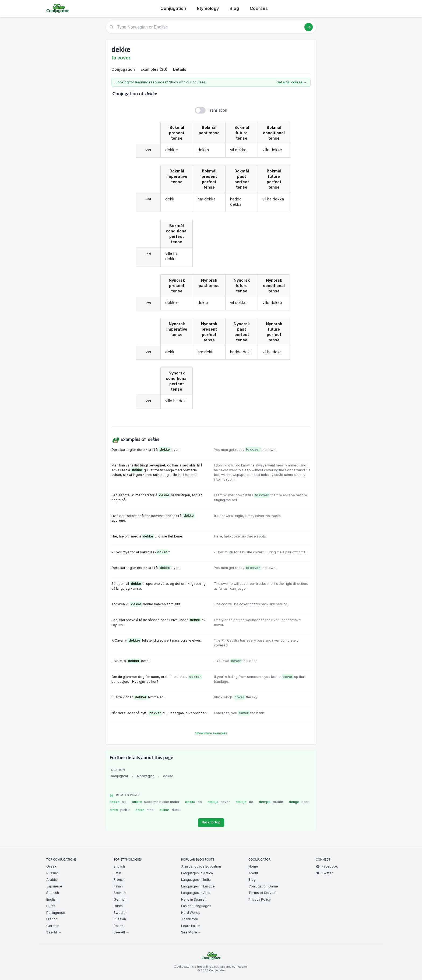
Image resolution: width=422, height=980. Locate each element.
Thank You (190, 919)
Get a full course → (291, 82)
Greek (51, 866)
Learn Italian (191, 926)
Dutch (51, 906)
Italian (118, 886)
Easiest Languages (196, 906)
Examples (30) (154, 69)
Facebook (327, 866)
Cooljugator (119, 776)
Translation (217, 110)
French (52, 919)
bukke (156, 802)
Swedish (120, 913)
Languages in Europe (198, 886)
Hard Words (191, 913)
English (52, 899)
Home (253, 866)
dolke (145, 810)
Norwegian (146, 776)
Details (180, 69)
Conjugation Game (263, 886)
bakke (118, 802)
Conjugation (173, 8)
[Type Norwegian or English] (211, 27)
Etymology (208, 8)
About (253, 873)
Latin (117, 873)
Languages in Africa (197, 873)
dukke (169, 810)
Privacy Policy (260, 899)
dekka (194, 802)
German (53, 926)
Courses (259, 8)
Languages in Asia (196, 893)
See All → (54, 932)
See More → (191, 932)
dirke (120, 810)
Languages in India (196, 880)
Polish (118, 926)
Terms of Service (262, 893)
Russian (52, 873)
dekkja (219, 802)
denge (299, 802)
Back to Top (211, 822)
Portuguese (56, 913)
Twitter (324, 873)
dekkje (244, 802)
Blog (234, 8)
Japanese (54, 886)
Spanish (53, 893)
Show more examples (211, 733)
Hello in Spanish (194, 899)
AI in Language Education (201, 866)
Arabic (52, 880)
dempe (271, 802)
